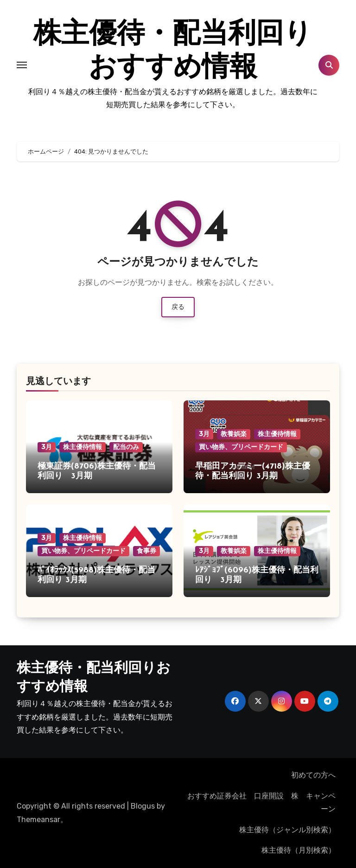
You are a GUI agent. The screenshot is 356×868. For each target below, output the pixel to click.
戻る (178, 307)
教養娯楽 (234, 434)
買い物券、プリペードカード (241, 447)
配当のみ (126, 447)
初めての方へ (313, 775)
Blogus (143, 806)
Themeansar (38, 820)
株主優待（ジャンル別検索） (287, 830)
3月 (47, 447)
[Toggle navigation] (22, 65)
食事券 (146, 551)
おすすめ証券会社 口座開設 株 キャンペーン (263, 802)
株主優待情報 (83, 447)
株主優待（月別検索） (299, 850)
